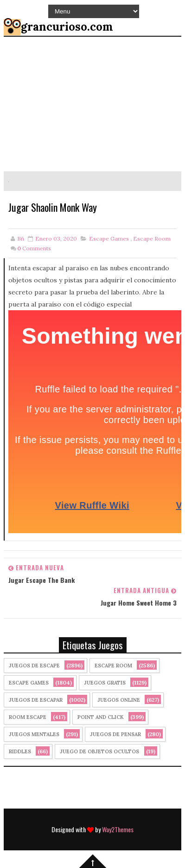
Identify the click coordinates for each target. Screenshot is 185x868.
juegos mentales (34, 734)
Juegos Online (119, 700)
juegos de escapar (36, 700)
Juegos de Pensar (115, 734)
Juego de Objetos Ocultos (99, 751)
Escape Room (152, 238)
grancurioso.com (67, 27)
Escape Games (109, 238)
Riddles (20, 751)
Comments (34, 248)
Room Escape (28, 717)
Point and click (101, 717)
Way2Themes (118, 829)
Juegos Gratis (105, 683)
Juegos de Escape (34, 666)
